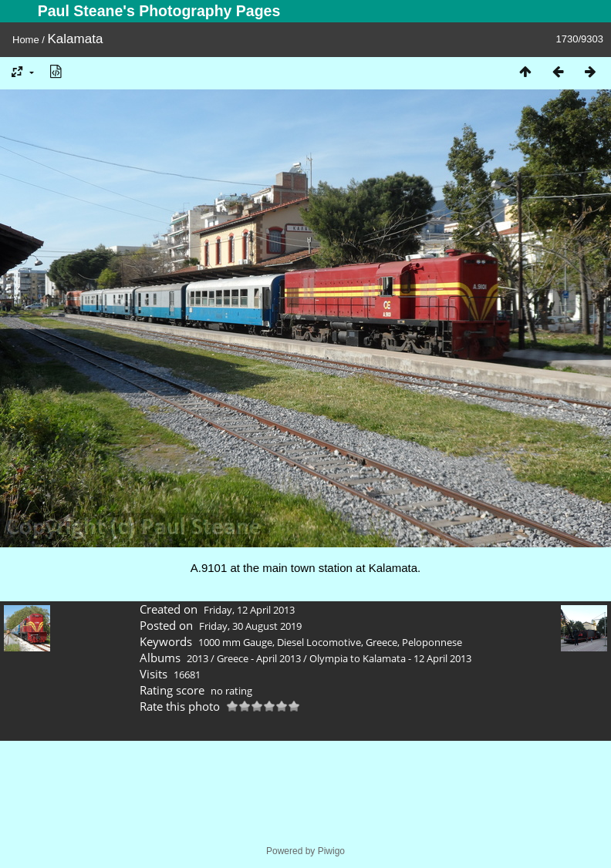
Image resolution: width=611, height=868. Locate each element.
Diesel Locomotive (319, 642)
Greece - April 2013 (259, 658)
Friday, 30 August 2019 (250, 626)
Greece (381, 642)
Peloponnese (432, 642)
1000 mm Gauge (235, 642)
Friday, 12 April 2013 (249, 610)
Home (26, 40)
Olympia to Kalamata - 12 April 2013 (390, 658)
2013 (197, 658)
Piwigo (331, 851)
